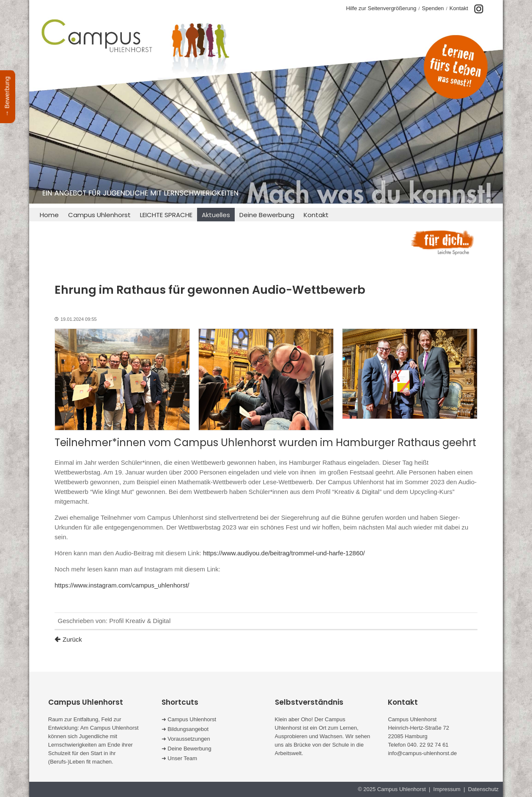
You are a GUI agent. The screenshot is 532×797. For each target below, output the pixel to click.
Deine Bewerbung (267, 215)
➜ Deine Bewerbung (186, 749)
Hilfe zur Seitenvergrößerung (381, 8)
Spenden (433, 8)
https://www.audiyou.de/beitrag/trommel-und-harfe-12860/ (284, 553)
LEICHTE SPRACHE (166, 215)
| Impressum (445, 789)
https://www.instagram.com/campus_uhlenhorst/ (122, 585)
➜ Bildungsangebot (185, 729)
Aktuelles (216, 215)
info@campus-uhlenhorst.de (422, 753)
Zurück (72, 639)
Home (49, 215)
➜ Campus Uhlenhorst (189, 719)
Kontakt (459, 8)
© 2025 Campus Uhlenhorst (393, 789)
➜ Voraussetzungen (186, 739)
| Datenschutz (480, 789)
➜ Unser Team (179, 758)
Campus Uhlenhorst (99, 215)
